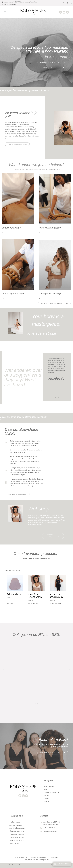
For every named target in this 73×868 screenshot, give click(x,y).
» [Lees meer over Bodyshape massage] (3, 298)
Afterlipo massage (12, 228)
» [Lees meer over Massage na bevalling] (39, 298)
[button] (5, 12)
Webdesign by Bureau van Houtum (20, 865)
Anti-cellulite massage (50, 228)
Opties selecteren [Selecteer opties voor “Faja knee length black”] (56, 604)
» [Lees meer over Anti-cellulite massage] (39, 233)
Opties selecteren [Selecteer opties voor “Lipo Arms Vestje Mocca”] (34, 604)
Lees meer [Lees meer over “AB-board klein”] (10, 604)
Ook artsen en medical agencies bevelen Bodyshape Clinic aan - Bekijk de (38, 92)
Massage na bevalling (50, 293)
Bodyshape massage (13, 293)
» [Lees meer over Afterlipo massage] (3, 233)
